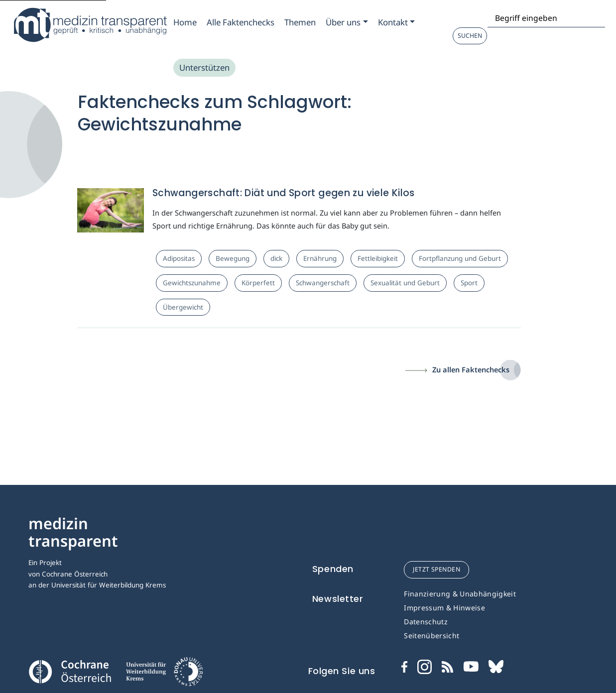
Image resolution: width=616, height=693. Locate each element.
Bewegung (233, 258)
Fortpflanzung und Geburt (460, 258)
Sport (469, 283)
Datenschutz (426, 622)
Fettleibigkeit (378, 258)
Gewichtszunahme (192, 283)
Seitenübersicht (431, 635)
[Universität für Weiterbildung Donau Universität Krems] (164, 675)
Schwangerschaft (323, 283)
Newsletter (338, 599)
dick (276, 258)
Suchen (470, 36)
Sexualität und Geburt (405, 283)
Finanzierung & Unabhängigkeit (460, 594)
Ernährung (320, 258)
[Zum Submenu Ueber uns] (347, 22)
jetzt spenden (436, 569)
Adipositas (179, 258)
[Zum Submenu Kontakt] (396, 22)
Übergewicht (183, 307)
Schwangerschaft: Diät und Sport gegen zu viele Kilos (284, 193)
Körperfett (258, 283)
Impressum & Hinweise (444, 608)
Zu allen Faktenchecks (471, 369)
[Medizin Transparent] (90, 25)
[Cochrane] (70, 671)
